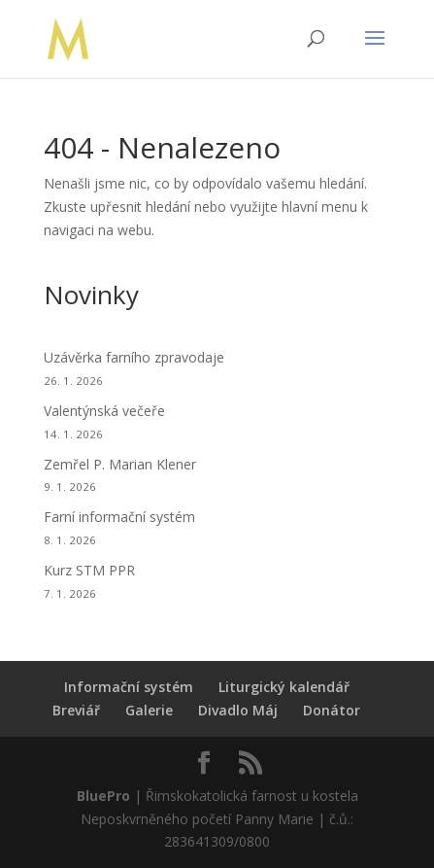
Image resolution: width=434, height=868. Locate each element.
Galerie (149, 710)
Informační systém (129, 687)
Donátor (332, 710)
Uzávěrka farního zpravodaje (134, 357)
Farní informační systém (119, 517)
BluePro (103, 796)
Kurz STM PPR (89, 570)
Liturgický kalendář (284, 687)
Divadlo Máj (238, 710)
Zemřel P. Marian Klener (120, 464)
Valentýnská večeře (104, 411)
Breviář (76, 710)
